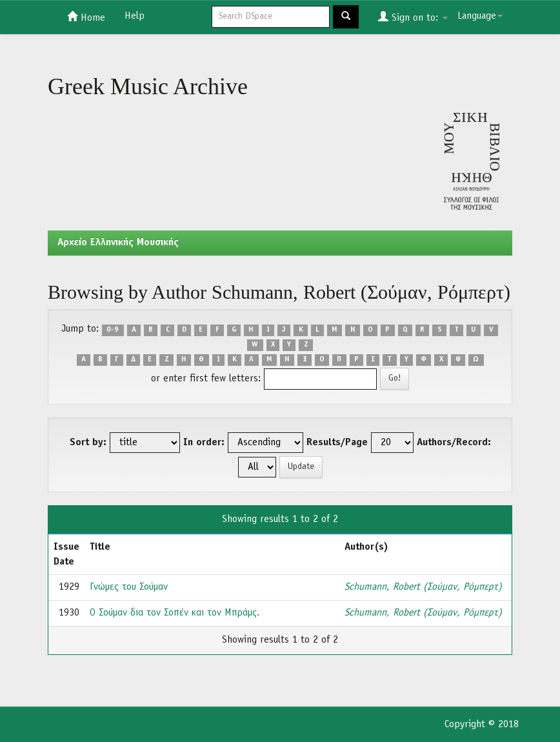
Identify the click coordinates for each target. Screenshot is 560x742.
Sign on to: (413, 17)
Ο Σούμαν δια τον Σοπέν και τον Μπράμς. (175, 613)
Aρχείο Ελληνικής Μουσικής (118, 243)
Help (135, 16)
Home (86, 17)
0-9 (113, 330)
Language (480, 16)
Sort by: (88, 443)
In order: (204, 443)
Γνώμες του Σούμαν (129, 587)
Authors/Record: (454, 443)
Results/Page (337, 443)
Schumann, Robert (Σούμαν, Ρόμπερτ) (423, 587)
